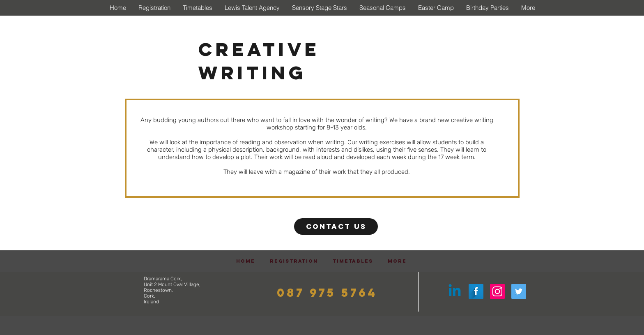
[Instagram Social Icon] (497, 291)
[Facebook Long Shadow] (476, 291)
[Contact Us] (336, 226)
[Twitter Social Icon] (519, 291)
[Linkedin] (455, 291)
